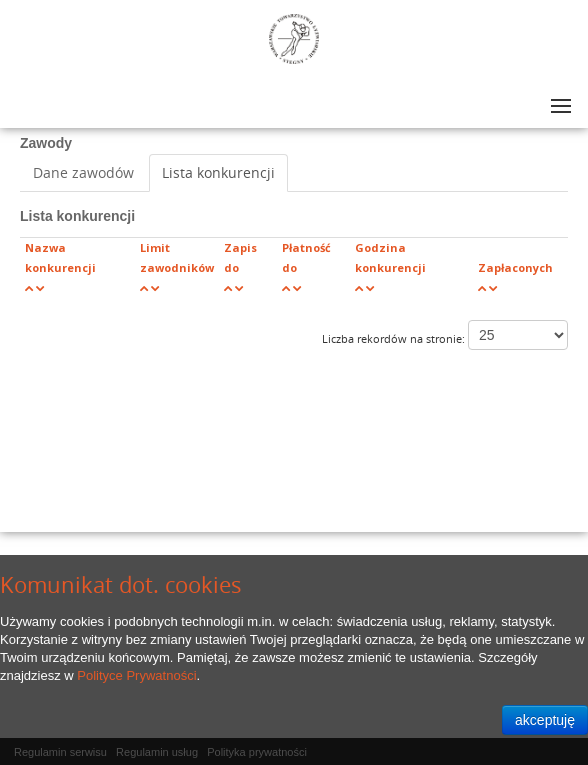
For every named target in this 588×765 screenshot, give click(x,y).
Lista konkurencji (218, 172)
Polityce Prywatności (136, 675)
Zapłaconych (515, 267)
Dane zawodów (83, 172)
